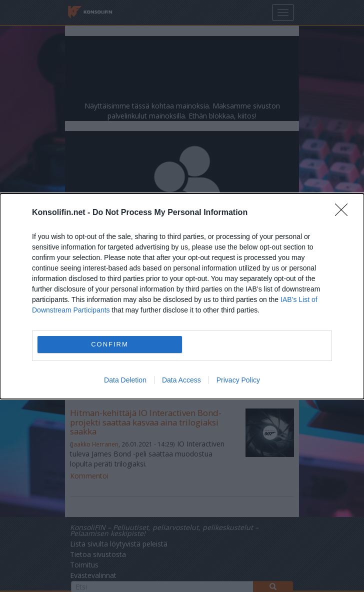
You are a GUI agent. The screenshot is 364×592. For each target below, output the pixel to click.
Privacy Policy (238, 380)
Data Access (181, 380)
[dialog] (182, 296)
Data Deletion (125, 380)
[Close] (344, 213)
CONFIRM (110, 344)
